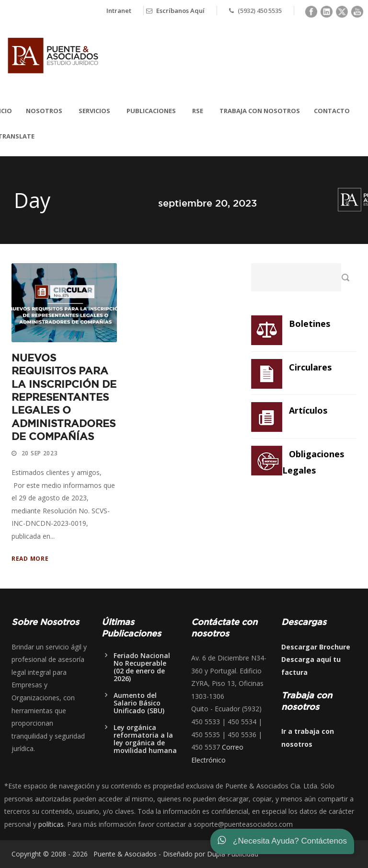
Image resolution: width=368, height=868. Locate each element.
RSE (198, 111)
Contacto (332, 111)
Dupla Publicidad (233, 854)
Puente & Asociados (123, 854)
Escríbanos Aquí (180, 11)
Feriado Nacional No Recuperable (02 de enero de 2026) (142, 667)
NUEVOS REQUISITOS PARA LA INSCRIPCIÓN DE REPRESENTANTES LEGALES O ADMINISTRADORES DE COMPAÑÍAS (64, 398)
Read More (30, 559)
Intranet (119, 11)
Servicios (94, 111)
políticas (51, 824)
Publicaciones (151, 111)
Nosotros (44, 111)
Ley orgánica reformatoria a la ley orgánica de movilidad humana (145, 739)
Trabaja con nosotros (260, 111)
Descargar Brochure (316, 647)
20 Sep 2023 (40, 453)
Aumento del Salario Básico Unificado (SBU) (139, 703)
